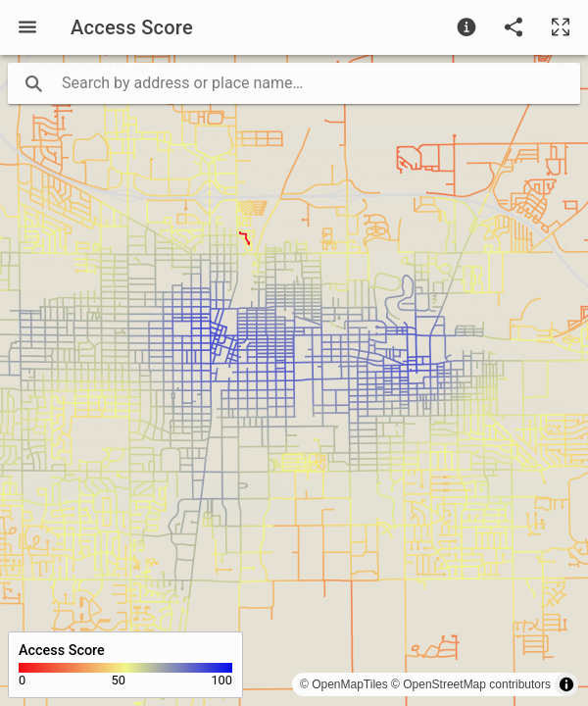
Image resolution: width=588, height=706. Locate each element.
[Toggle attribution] (566, 684)
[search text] (294, 83)
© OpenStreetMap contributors (471, 684)
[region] (294, 380)
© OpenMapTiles (344, 684)
